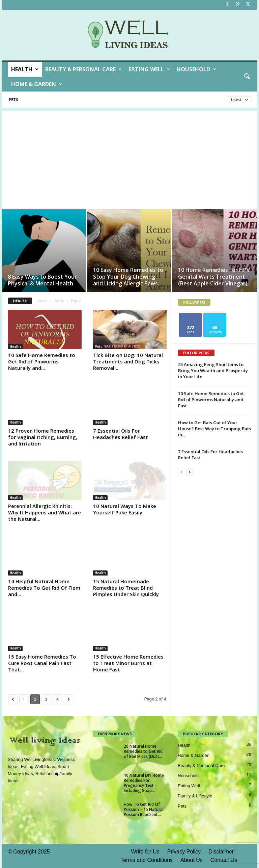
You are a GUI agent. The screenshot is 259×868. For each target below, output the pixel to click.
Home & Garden (37, 84)
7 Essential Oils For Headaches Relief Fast (121, 434)
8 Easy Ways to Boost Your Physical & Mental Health (42, 280)
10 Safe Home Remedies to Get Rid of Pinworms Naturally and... (42, 361)
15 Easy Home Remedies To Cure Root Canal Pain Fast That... (42, 663)
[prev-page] (181, 472)
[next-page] (190, 472)
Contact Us (224, 860)
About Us (192, 860)
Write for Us (145, 852)
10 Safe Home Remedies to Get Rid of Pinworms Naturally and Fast (211, 400)
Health (25, 69)
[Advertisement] (129, 158)
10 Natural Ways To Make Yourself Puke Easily (125, 509)
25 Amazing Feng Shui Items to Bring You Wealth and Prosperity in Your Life (213, 371)
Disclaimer (221, 852)
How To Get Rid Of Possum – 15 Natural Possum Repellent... (144, 809)
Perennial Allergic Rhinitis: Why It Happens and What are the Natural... (45, 512)
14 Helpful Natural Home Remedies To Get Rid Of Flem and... (44, 588)
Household (196, 69)
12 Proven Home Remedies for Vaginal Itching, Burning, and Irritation (43, 437)
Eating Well (149, 69)
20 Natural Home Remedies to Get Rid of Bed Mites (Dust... (143, 751)
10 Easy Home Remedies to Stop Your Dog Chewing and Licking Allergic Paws (128, 277)
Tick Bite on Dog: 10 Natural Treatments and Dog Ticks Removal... (128, 361)
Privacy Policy (184, 852)
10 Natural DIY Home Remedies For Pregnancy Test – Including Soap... (144, 783)
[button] (247, 77)
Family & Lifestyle (195, 796)
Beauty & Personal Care (83, 69)
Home (43, 301)
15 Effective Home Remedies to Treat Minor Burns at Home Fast (128, 663)
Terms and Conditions (147, 860)
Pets (13, 99)
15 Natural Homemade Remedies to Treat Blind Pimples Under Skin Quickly (126, 588)
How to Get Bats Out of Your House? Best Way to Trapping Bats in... (214, 429)
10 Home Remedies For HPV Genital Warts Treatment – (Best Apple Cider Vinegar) (214, 277)
